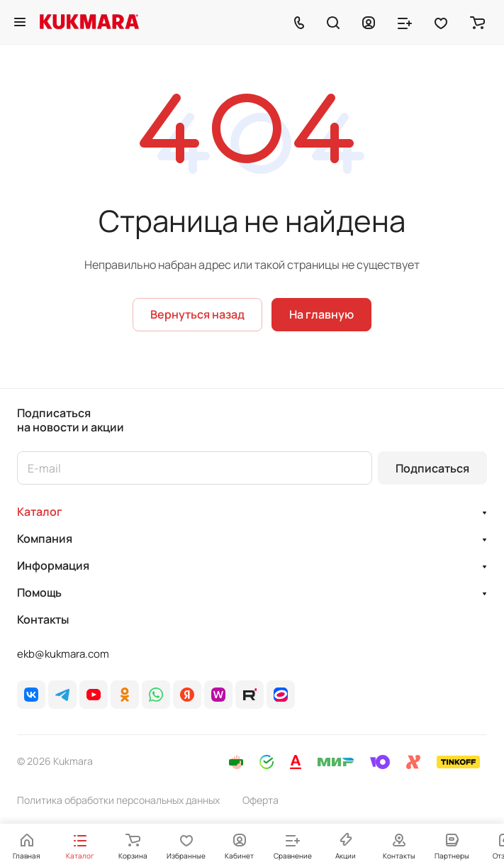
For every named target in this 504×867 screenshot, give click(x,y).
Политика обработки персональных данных (118, 800)
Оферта (261, 800)
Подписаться (432, 468)
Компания (45, 539)
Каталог (40, 512)
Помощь (39, 592)
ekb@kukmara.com (63, 654)
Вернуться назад (197, 314)
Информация (53, 565)
